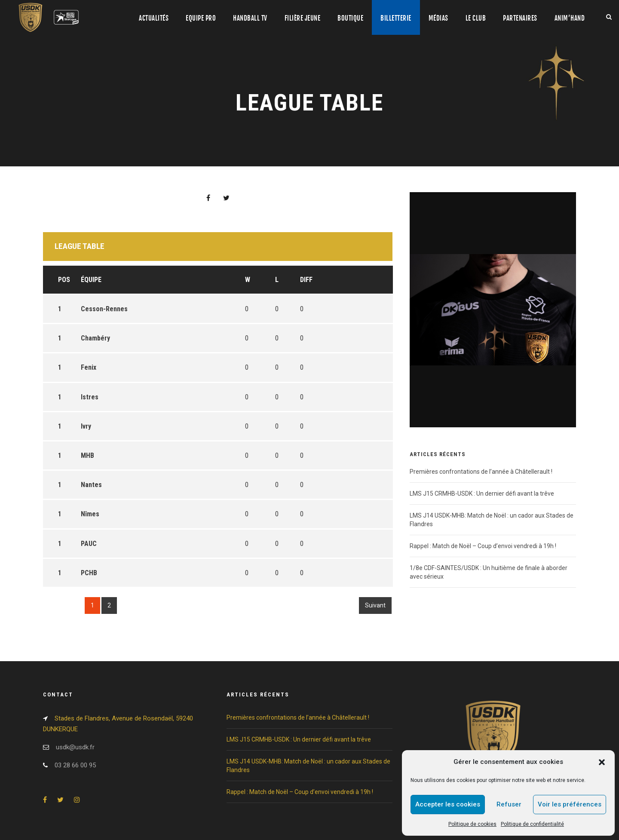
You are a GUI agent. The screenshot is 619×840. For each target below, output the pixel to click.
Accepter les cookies (448, 804)
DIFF (306, 280)
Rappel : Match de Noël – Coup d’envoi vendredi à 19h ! (483, 546)
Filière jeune (303, 18)
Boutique (350, 18)
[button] (602, 762)
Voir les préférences (570, 804)
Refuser (509, 804)
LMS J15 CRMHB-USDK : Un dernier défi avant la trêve (482, 494)
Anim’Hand (570, 18)
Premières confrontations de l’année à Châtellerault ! (481, 472)
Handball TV (250, 18)
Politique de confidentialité (532, 824)
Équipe (91, 280)
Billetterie (396, 18)
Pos (64, 280)
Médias (438, 18)
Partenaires (520, 18)
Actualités (154, 18)
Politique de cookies (472, 824)
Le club (476, 18)
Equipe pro (201, 18)
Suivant (375, 605)
